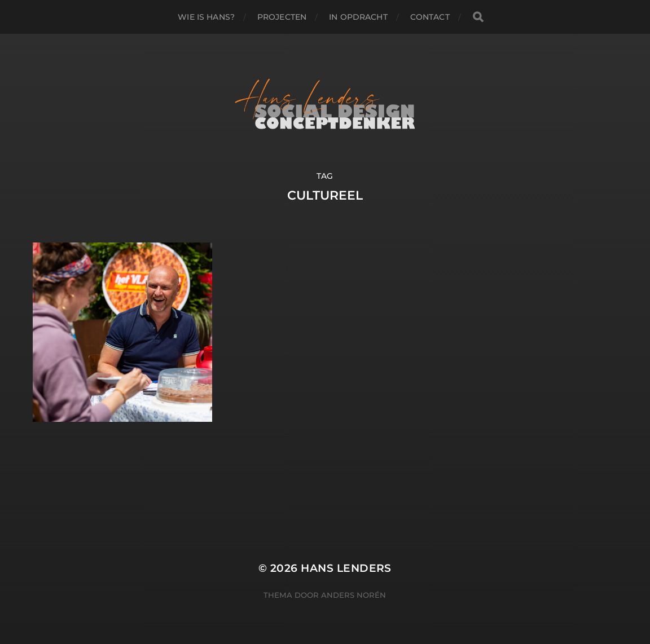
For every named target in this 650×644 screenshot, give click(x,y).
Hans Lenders (346, 568)
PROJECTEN (282, 17)
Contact (430, 17)
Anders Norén (353, 595)
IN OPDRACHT (358, 17)
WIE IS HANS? (206, 17)
